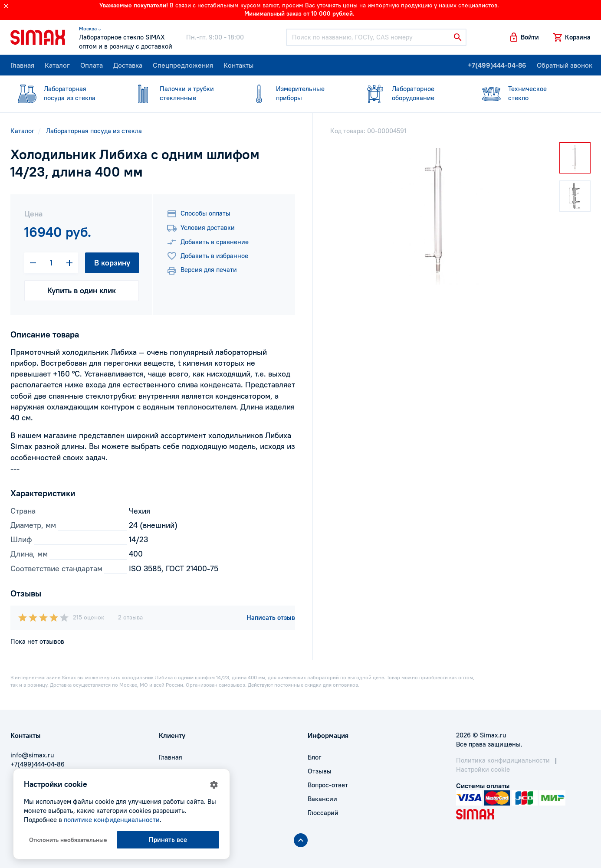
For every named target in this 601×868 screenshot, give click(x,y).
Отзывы (320, 771)
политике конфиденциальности (112, 820)
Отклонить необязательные (68, 840)
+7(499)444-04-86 (497, 65)
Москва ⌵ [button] (90, 28)
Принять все (168, 840)
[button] (524, 37)
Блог (314, 757)
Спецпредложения (183, 65)
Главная (22, 65)
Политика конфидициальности (503, 760)
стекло (527, 93)
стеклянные (179, 93)
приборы (295, 93)
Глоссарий (323, 813)
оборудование (411, 93)
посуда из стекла (63, 93)
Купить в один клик (82, 290)
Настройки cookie (483, 769)
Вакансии (322, 799)
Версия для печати (202, 271)
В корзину (112, 263)
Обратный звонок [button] (565, 65)
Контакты (238, 65)
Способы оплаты (199, 214)
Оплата (92, 65)
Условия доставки (201, 228)
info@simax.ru (32, 755)
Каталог (57, 65)
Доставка (128, 65)
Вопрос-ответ (328, 785)
